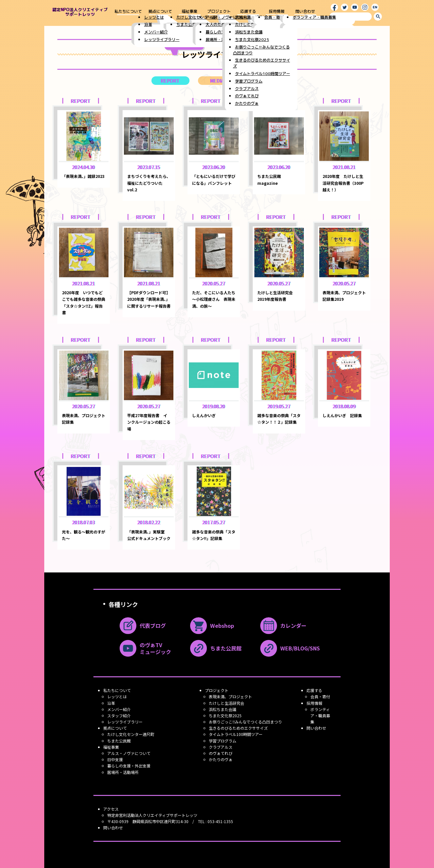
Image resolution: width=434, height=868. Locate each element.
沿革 (111, 703)
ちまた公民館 (216, 648)
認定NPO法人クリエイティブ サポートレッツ (80, 12)
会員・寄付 (320, 696)
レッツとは (117, 696)
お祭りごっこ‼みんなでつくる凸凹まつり (245, 722)
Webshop (212, 626)
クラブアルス (221, 747)
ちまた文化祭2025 (225, 715)
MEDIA (217, 81)
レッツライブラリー (125, 722)
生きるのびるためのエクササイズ (238, 728)
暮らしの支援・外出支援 (129, 766)
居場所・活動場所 (123, 772)
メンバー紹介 (119, 709)
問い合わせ (305, 12)
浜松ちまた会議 (223, 709)
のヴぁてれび (221, 753)
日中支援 (115, 759)
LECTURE (264, 81)
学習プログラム (223, 741)
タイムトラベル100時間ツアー (236, 734)
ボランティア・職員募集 (320, 715)
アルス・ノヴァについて (129, 753)
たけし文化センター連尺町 (131, 734)
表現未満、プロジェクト (230, 696)
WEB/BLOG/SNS (290, 648)
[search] (351, 16)
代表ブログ (143, 626)
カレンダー (283, 626)
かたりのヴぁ (221, 759)
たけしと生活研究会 (227, 703)
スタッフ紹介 (119, 715)
